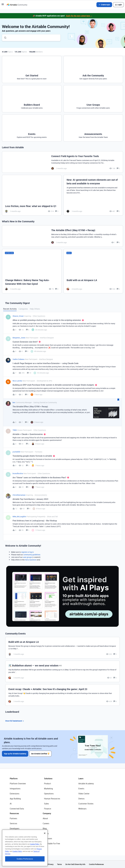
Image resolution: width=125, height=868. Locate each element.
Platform (14, 779)
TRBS (15, 430)
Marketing (48, 789)
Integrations (15, 789)
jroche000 (16, 452)
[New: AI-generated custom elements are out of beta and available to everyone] (93, 195)
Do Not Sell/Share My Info (75, 864)
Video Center (84, 794)
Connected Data (17, 809)
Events (81, 789)
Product (48, 784)
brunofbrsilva (18, 473)
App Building (15, 799)
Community (15, 833)
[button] (3, 5)
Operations (49, 794)
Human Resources (52, 799)
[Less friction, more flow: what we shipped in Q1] (32, 195)
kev (14, 402)
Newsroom (47, 838)
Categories (23, 309)
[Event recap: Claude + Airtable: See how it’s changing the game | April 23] (62, 695)
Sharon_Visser (18, 316)
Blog (45, 828)
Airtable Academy (86, 784)
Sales (46, 804)
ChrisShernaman (19, 495)
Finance (48, 809)
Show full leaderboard (15, 721)
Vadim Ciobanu (18, 359)
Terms (59, 864)
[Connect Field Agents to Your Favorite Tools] (62, 162)
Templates (14, 838)
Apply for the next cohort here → (79, 16)
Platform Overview (18, 784)
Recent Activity (10, 309)
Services (13, 823)
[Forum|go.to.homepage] (17, 5)
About (45, 818)
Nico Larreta (17, 381)
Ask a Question (31, 560)
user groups (27, 557)
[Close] (45, 844)
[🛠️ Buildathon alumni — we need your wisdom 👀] (62, 671)
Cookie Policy (35, 855)
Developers (15, 828)
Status (46, 833)
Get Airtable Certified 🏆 (40, 754)
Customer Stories (86, 804)
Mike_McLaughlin (19, 517)
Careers (46, 823)
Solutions (48, 779)
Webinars (82, 809)
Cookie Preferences (96, 864)
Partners (13, 818)
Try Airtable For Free (51, 844)
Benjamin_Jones (19, 338)
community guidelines (32, 555)
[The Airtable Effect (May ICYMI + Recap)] (62, 236)
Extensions (15, 794)
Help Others (35, 309)
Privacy (51, 864)
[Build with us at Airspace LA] (93, 271)
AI (11, 804)
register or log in (27, 552)
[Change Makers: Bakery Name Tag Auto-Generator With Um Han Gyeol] (32, 271)
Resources (14, 813)
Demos (81, 799)
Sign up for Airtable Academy (15, 754)
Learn (81, 779)
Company (47, 813)
